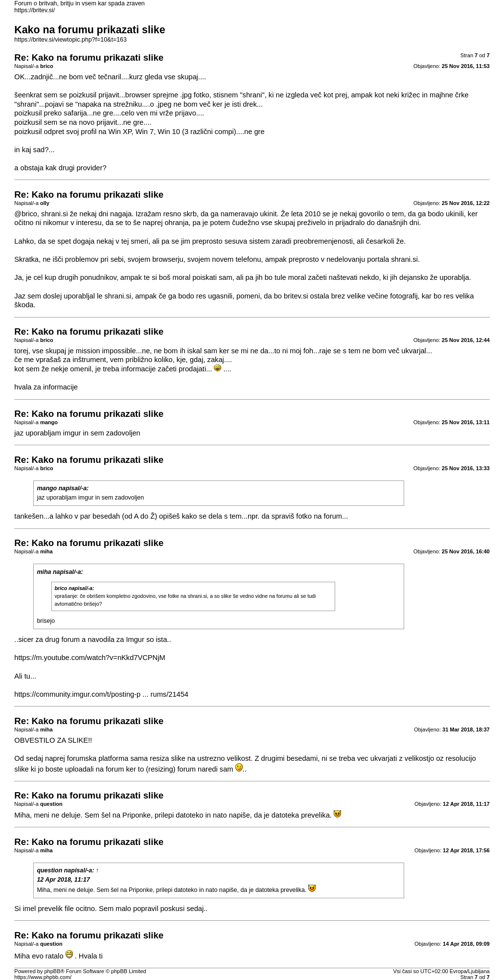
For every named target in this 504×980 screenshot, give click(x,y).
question (49, 870)
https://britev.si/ (34, 10)
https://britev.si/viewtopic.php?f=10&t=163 (70, 40)
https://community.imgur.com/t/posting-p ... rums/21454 (101, 694)
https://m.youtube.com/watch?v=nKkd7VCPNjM (90, 658)
